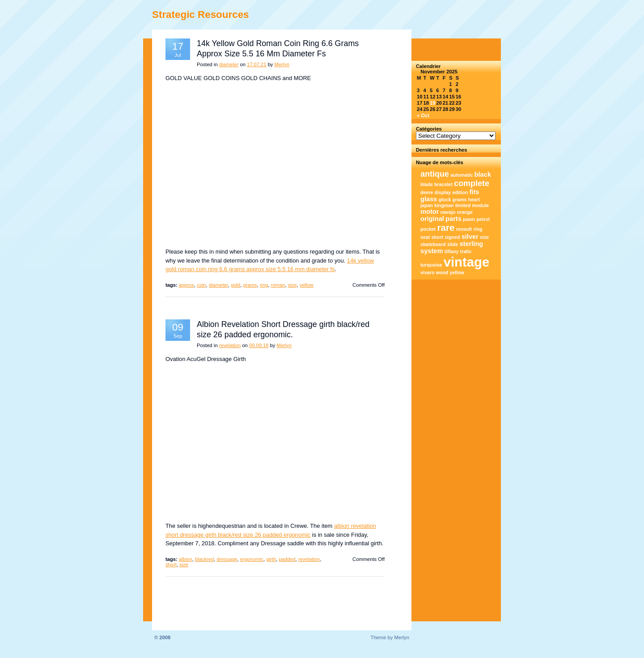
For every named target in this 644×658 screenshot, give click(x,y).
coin (201, 285)
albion (186, 559)
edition (460, 192)
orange (465, 212)
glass (429, 199)
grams (250, 285)
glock (445, 200)
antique (435, 174)
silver (470, 237)
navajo (448, 212)
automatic (462, 175)
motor (430, 212)
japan (427, 205)
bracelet (443, 184)
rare (446, 227)
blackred (204, 559)
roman (278, 285)
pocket (428, 229)
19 (432, 103)
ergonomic (252, 559)
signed (452, 237)
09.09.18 (259, 345)
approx (186, 285)
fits (474, 192)
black (483, 174)
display (443, 192)
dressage (227, 559)
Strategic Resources (201, 15)
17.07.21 (257, 64)
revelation (230, 345)
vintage (467, 262)
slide (453, 244)
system (432, 251)
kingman (444, 205)
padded (287, 559)
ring (264, 285)
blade (427, 184)
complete (472, 183)
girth (271, 559)
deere (427, 192)
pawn (469, 219)
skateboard (433, 244)
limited (463, 205)
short (171, 565)
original (432, 219)
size (292, 285)
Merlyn (282, 64)
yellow (307, 285)
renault (464, 229)
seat (425, 237)
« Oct (423, 115)
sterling (471, 244)
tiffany (452, 251)
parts (453, 219)
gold (235, 285)
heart (474, 200)
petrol (483, 219)
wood (442, 272)
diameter (229, 64)
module (480, 205)
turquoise (431, 265)
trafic (466, 251)
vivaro (427, 272)
